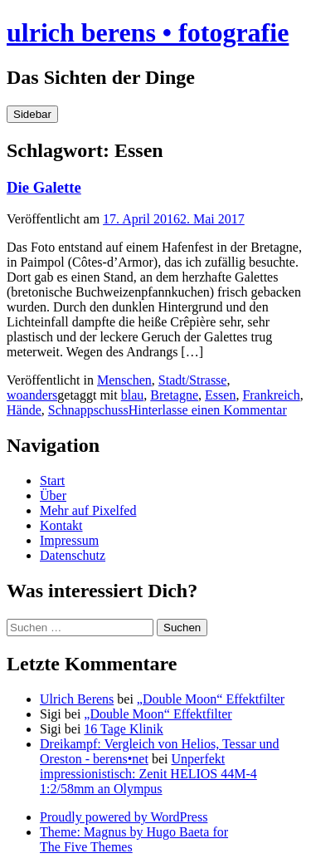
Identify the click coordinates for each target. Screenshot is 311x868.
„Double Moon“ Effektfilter (211, 699)
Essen (220, 395)
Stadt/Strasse (193, 380)
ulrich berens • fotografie (148, 32)
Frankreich (271, 395)
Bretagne (174, 395)
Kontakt (61, 525)
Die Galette (44, 187)
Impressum (69, 540)
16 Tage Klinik (123, 729)
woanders (32, 395)
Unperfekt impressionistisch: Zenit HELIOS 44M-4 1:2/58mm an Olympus (148, 774)
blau (133, 395)
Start (52, 481)
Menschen (124, 380)
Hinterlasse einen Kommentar (208, 410)
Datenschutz (73, 555)
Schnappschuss (88, 410)
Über (53, 495)
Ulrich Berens (77, 699)
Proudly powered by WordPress (124, 817)
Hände (24, 410)
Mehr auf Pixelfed (88, 510)
